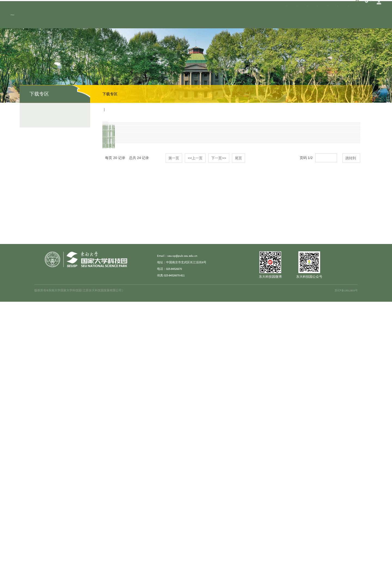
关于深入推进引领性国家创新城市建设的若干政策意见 (148, 235)
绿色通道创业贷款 (118, 373)
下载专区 (119, 110)
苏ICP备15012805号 (346, 563)
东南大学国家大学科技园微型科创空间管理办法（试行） (150, 149)
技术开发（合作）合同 (121, 286)
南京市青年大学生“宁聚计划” (127, 390)
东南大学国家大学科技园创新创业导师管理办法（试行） (150, 166)
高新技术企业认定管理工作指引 (129, 304)
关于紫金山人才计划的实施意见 (129, 183)
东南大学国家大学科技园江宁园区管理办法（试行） (146, 132)
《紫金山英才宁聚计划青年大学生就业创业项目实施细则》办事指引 (160, 201)
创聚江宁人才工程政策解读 (125, 338)
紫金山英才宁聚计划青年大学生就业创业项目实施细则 (148, 218)
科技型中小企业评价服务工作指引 (132, 252)
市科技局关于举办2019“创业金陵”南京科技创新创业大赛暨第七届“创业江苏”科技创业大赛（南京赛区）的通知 (195, 407)
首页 (106, 110)
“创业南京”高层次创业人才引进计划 (133, 355)
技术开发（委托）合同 (121, 269)
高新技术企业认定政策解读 (125, 321)
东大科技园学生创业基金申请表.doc (132, 459)
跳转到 (351, 480)
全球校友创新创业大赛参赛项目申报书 (135, 441)
